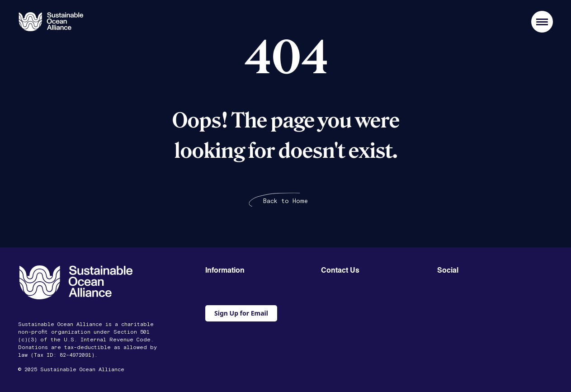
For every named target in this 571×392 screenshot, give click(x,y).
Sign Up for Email (241, 313)
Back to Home (285, 201)
